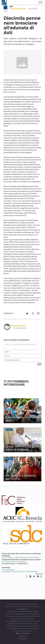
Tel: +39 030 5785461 (30, 572)
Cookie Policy (23, 636)
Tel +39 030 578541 (32, 558)
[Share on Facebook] (33, 314)
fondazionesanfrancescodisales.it (14, 562)
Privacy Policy (23, 639)
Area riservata (23, 633)
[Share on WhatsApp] (39, 314)
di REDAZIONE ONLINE (18, 9)
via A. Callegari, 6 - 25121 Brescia (13, 558)
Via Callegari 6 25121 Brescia (12, 572)
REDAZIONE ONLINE (18, 326)
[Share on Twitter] (27, 314)
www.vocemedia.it (8, 570)
